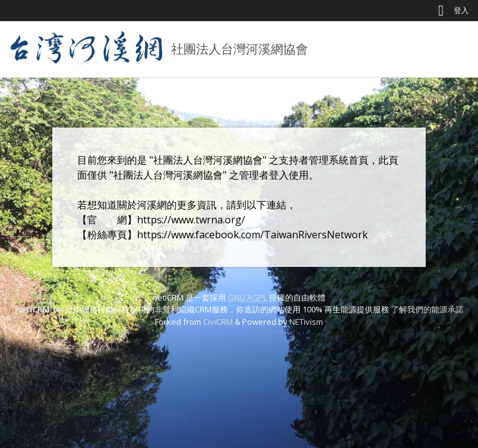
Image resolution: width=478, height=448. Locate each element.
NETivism (306, 322)
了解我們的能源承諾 (427, 309)
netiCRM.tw (39, 309)
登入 (461, 10)
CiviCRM (218, 322)
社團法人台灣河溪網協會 (240, 49)
